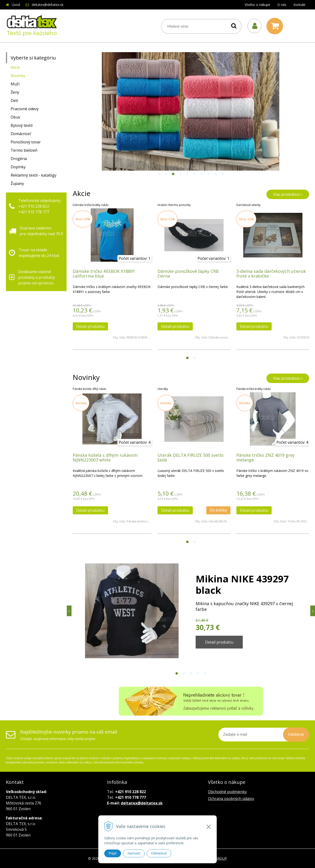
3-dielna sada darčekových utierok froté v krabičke (271, 274)
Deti (14, 101)
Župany (17, 183)
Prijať (113, 853)
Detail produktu (90, 326)
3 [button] (173, 174)
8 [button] (209, 174)
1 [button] (159, 174)
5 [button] (187, 174)
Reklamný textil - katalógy (34, 175)
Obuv (15, 117)
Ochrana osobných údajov (231, 799)
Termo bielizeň (24, 150)
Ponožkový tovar (26, 142)
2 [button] (166, 174)
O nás (282, 5)
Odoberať (296, 734)
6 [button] (194, 174)
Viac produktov (288, 194)
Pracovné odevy (25, 109)
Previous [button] (69, 611)
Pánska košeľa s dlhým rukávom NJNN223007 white (105, 457)
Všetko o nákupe (257, 5)
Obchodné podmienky (227, 792)
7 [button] (202, 174)
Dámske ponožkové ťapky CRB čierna (188, 274)
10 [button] (223, 174)
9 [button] (216, 174)
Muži (15, 84)
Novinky (18, 76)
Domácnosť (21, 134)
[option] (191, 111)
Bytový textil (22, 125)
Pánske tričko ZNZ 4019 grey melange (265, 457)
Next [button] (313, 611)
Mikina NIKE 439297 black (242, 584)
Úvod (16, 5)
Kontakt (299, 5)
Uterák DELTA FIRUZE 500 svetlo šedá (191, 457)
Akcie (15, 67)
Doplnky (18, 167)
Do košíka (218, 510)
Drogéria (19, 159)
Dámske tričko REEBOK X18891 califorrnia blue (104, 274)
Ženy (15, 92)
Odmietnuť (159, 853)
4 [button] (180, 174)
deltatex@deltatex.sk (48, 5)
